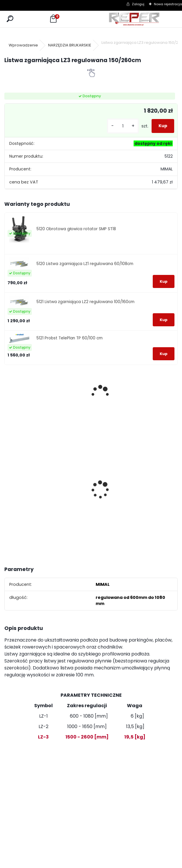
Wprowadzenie (23, 45)
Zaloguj (138, 4)
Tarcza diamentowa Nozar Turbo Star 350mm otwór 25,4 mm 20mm (26, 482)
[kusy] (123, 126)
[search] (10, 19)
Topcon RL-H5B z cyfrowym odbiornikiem (112, 484)
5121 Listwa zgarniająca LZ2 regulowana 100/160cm (85, 302)
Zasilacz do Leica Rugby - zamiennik (153, 485)
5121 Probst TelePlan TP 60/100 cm (70, 338)
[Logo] (134, 19)
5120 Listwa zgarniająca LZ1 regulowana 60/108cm (85, 264)
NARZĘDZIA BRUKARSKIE (70, 45)
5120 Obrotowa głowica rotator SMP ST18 (76, 229)
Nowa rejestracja (168, 4)
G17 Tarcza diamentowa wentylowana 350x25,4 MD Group (67, 500)
